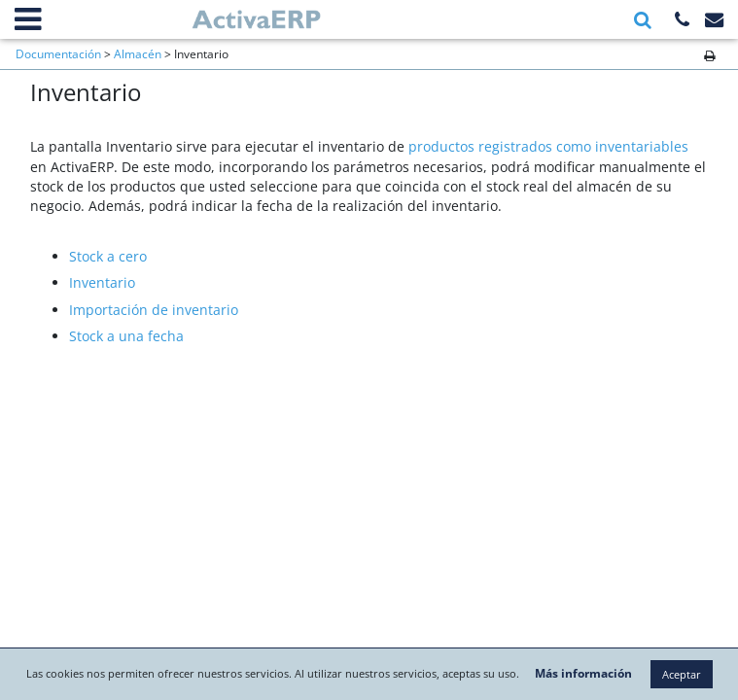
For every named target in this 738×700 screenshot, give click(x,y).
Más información (641, 634)
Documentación (58, 54)
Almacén (138, 54)
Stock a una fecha (126, 336)
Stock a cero (108, 256)
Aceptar (369, 674)
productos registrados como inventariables (548, 146)
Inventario (102, 282)
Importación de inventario (154, 310)
